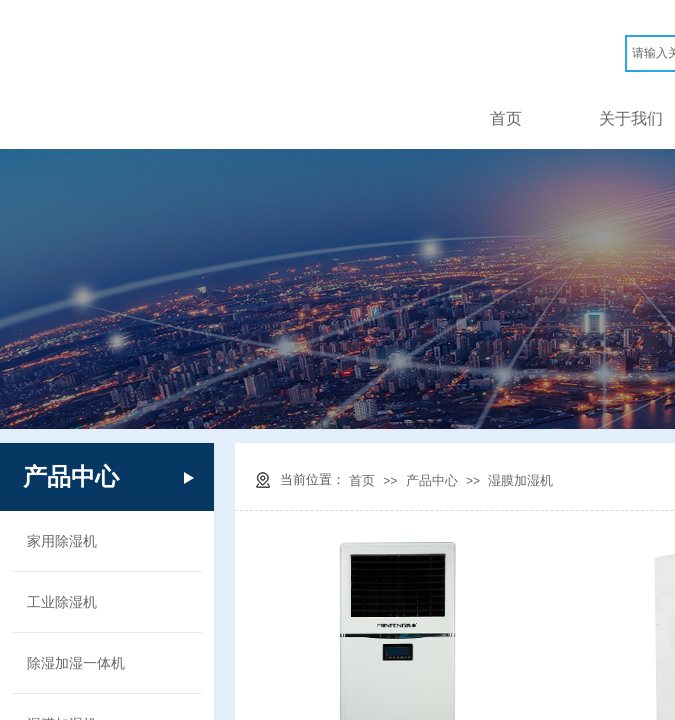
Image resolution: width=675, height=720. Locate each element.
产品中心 (432, 480)
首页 (506, 118)
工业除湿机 (62, 602)
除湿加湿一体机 (76, 663)
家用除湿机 (62, 541)
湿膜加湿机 (520, 480)
